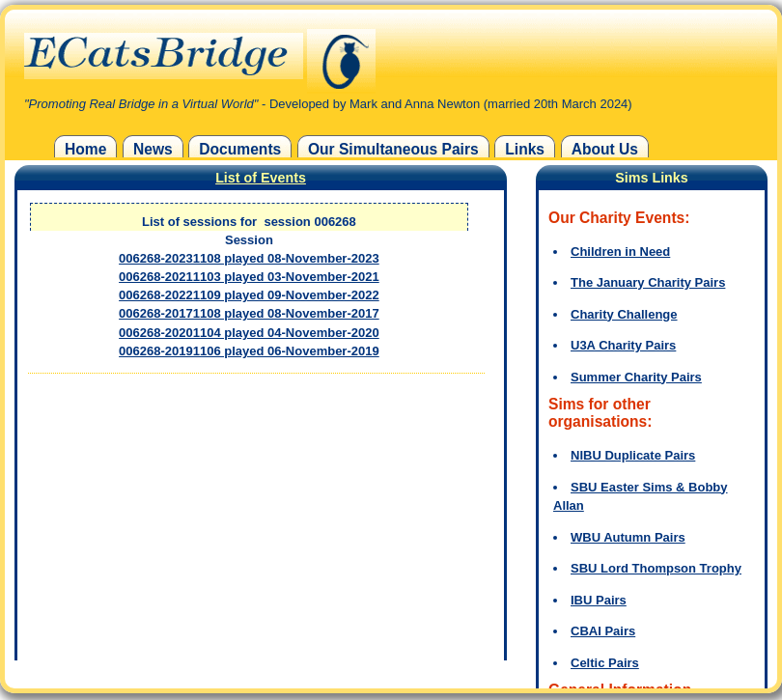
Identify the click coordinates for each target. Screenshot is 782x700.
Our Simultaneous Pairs (393, 149)
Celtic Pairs (605, 663)
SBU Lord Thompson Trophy (656, 568)
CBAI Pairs (603, 631)
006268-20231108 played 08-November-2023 (249, 258)
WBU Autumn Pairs (628, 537)
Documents (240, 149)
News (153, 149)
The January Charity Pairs (648, 282)
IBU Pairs (599, 600)
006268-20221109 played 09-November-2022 (249, 295)
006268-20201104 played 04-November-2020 (249, 333)
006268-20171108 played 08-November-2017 (249, 313)
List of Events (261, 178)
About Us (605, 149)
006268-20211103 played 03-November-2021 (249, 277)
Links (525, 149)
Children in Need (620, 252)
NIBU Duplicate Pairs (633, 455)
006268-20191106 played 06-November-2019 (249, 351)
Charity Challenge (624, 314)
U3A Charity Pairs (623, 345)
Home (85, 149)
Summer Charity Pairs (636, 377)
